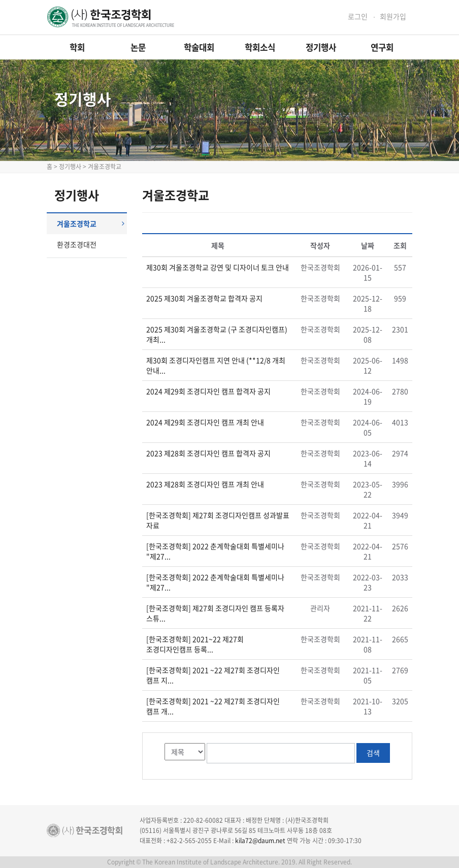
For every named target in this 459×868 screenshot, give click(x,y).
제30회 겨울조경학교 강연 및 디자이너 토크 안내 (218, 267)
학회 (77, 47)
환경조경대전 (77, 244)
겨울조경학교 (91, 223)
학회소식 (260, 47)
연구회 (382, 47)
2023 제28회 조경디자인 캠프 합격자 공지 (208, 453)
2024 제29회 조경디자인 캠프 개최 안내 (205, 422)
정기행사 (321, 47)
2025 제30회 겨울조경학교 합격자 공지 (204, 298)
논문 (138, 47)
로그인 (358, 17)
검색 (373, 753)
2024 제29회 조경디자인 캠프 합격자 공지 (208, 391)
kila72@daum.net (260, 841)
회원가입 (393, 17)
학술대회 (199, 47)
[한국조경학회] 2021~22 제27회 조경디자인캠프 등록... (195, 644)
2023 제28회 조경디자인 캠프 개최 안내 (205, 484)
